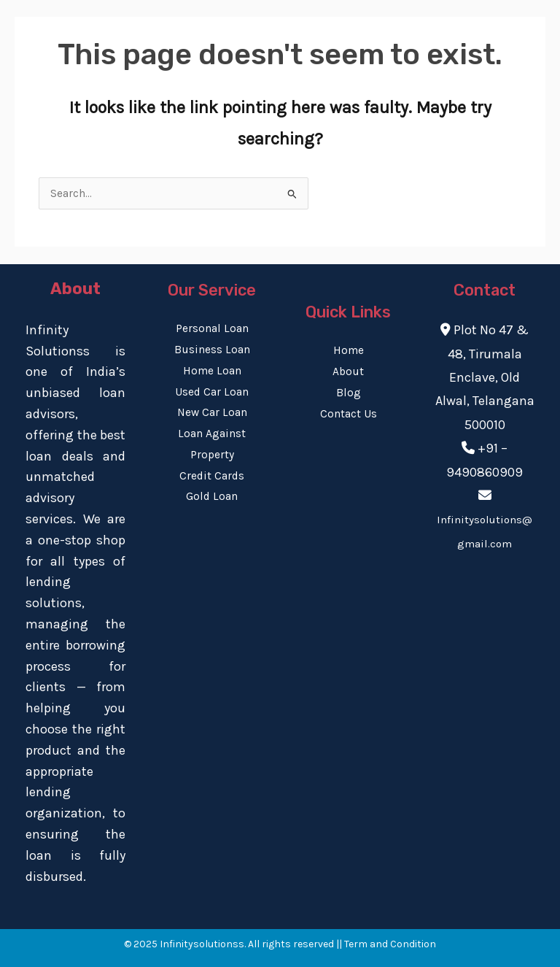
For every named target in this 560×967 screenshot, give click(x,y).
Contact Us (349, 414)
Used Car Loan (212, 392)
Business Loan (212, 350)
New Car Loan (212, 412)
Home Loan (212, 371)
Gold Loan (212, 496)
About (348, 371)
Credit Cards (212, 476)
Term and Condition (390, 944)
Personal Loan (212, 328)
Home (349, 350)
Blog (349, 393)
